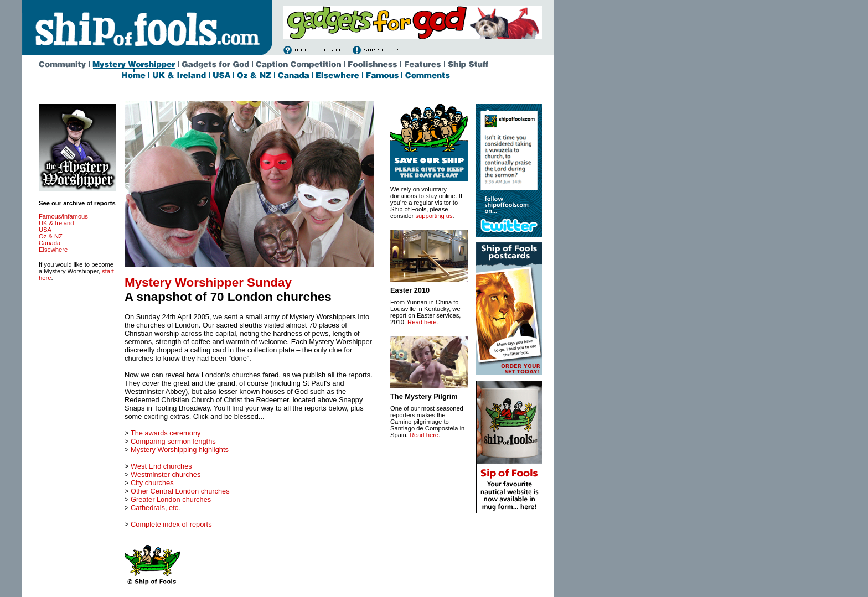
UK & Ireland (56, 223)
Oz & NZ (51, 236)
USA (45, 230)
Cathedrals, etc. (156, 508)
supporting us (434, 216)
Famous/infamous (63, 216)
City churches (152, 483)
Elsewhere (53, 250)
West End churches (161, 466)
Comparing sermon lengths (173, 441)
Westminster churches (166, 474)
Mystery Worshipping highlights (180, 450)
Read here (422, 322)
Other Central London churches (180, 491)
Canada (50, 243)
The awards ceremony (166, 433)
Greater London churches (171, 499)
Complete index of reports (171, 524)
